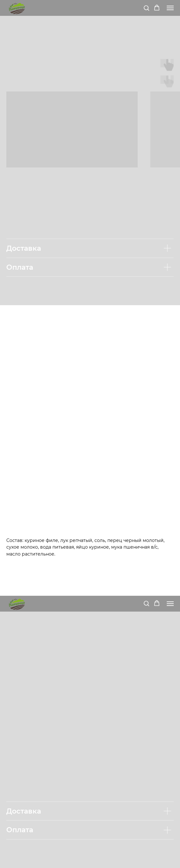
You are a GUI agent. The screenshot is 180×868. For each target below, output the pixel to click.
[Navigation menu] (170, 8)
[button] (146, 8)
